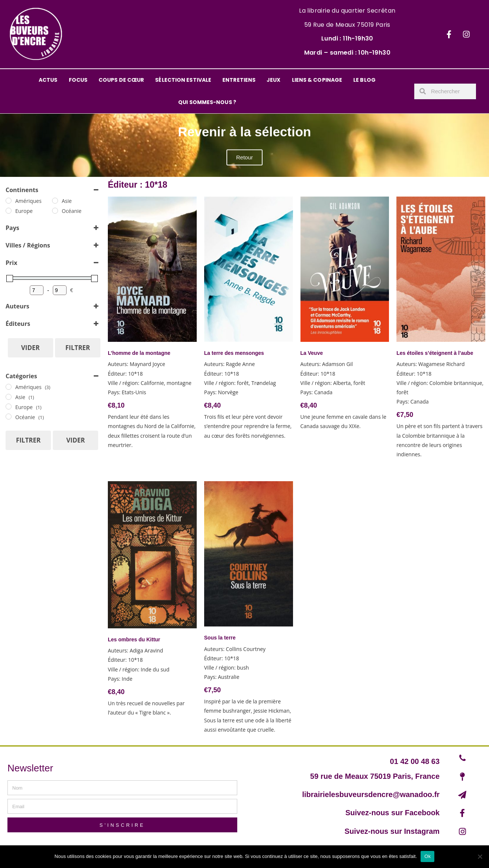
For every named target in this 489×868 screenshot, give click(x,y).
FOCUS (78, 80)
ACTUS (48, 80)
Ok (427, 856)
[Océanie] (55, 211)
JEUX (274, 80)
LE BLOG (364, 80)
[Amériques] (9, 201)
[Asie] (55, 201)
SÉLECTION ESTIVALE (183, 80)
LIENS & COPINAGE (317, 80)
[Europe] (9, 211)
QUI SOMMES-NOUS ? (207, 102)
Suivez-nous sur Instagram (392, 831)
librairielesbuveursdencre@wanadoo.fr (371, 794)
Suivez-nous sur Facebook (393, 813)
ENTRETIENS (239, 80)
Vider (30, 348)
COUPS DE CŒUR (121, 80)
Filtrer (78, 348)
